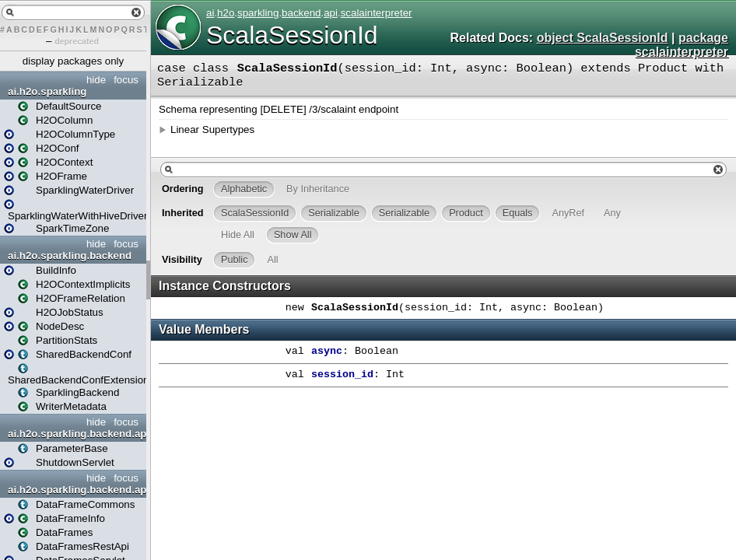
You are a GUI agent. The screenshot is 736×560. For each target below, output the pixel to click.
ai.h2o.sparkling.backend (70, 255)
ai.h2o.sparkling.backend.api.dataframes (75, 490)
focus (126, 80)
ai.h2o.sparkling (47, 91)
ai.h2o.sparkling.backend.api (75, 434)
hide (96, 80)
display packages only (73, 61)
